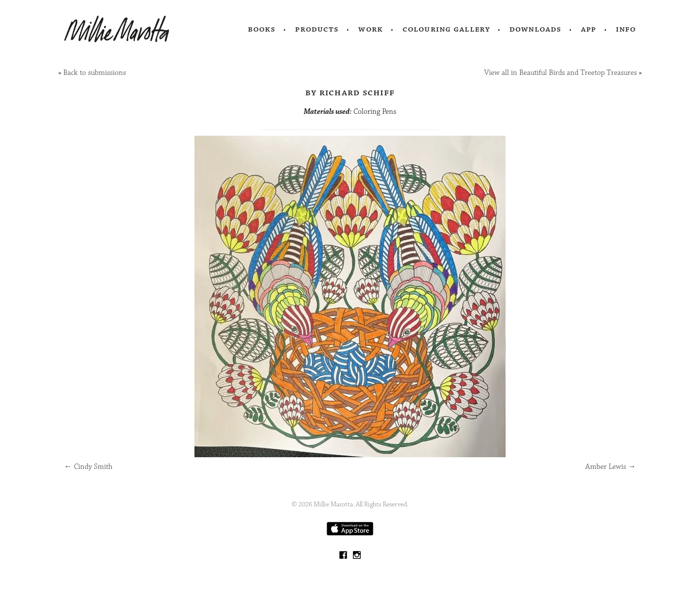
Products (317, 29)
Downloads (535, 29)
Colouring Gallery (446, 29)
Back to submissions (95, 73)
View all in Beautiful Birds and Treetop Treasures (560, 73)
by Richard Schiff (350, 92)
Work (371, 29)
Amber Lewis (611, 467)
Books (262, 29)
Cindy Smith (88, 467)
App (588, 29)
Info (626, 29)
